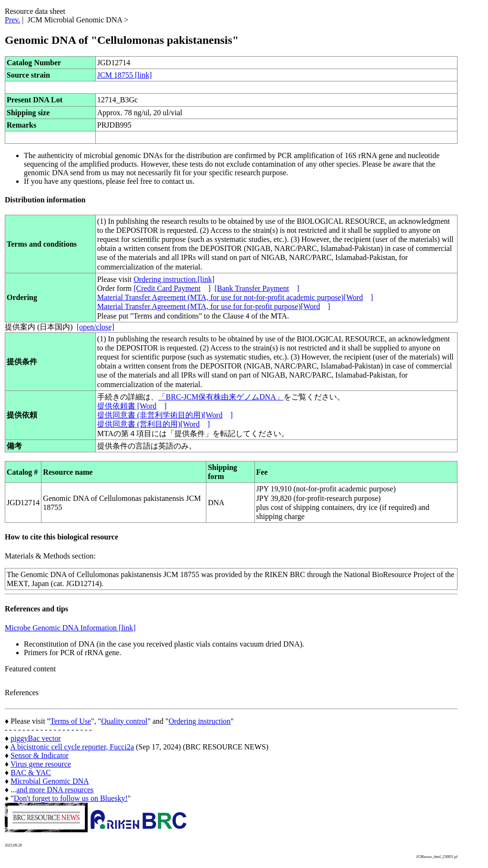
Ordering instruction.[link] (174, 279)
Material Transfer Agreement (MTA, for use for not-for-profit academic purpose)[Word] (235, 297)
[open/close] (96, 327)
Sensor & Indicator (40, 755)
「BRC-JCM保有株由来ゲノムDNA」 (221, 397)
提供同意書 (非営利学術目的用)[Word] (165, 415)
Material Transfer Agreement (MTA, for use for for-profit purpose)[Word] (214, 306)
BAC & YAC (31, 773)
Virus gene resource (41, 764)
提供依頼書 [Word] (132, 406)
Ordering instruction (200, 721)
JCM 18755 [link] (125, 75)
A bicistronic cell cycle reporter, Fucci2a (72, 747)
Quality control (124, 721)
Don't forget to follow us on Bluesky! (71, 798)
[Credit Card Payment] (172, 288)
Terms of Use (71, 721)
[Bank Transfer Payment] (257, 288)
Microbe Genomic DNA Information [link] (70, 628)
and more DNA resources (55, 790)
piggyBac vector (36, 738)
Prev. (12, 20)
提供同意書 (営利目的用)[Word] (153, 424)
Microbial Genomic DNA (50, 781)
